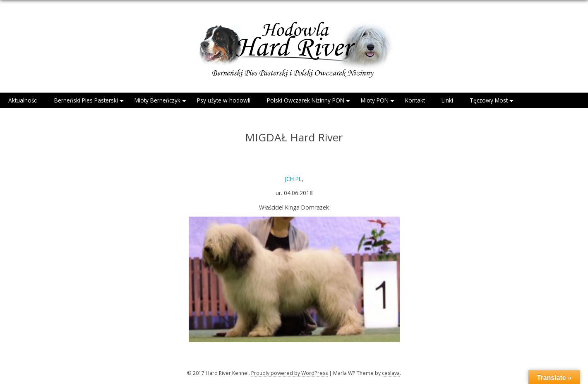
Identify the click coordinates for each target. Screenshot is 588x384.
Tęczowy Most (489, 100)
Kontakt (415, 100)
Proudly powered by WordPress (289, 373)
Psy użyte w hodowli (224, 100)
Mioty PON (375, 100)
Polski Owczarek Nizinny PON (306, 100)
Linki (447, 100)
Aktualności (23, 100)
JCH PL (293, 179)
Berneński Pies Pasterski (86, 100)
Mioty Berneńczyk (157, 100)
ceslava (391, 373)
